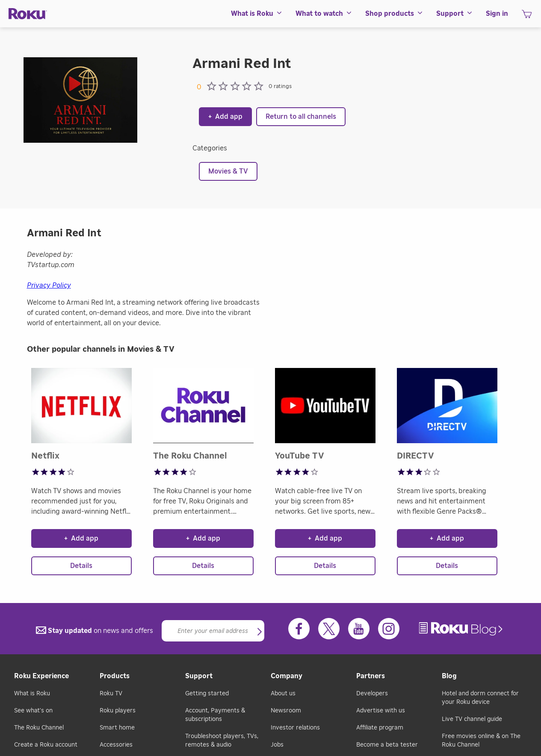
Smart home (117, 728)
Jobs (277, 745)
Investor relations (295, 728)
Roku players (118, 711)
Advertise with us (381, 711)
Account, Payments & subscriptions (215, 715)
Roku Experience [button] (41, 676)
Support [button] (455, 14)
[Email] (213, 631)
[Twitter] (329, 629)
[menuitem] (257, 14)
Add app (225, 117)
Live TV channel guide (472, 719)
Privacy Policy (49, 285)
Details (81, 566)
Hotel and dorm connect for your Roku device (480, 698)
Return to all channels (301, 117)
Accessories (116, 745)
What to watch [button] (324, 14)
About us (283, 694)
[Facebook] (299, 629)
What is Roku (32, 694)
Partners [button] (371, 676)
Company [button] (287, 676)
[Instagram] (389, 629)
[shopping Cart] (527, 17)
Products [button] (115, 676)
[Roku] (28, 14)
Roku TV (111, 694)
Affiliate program (380, 728)
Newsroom (286, 711)
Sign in (497, 14)
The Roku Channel (39, 728)
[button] (260, 632)
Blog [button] (449, 676)
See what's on (33, 711)
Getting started (207, 694)
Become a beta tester (387, 745)
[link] (462, 629)
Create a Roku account (46, 745)
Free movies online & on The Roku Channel (481, 741)
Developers (372, 694)
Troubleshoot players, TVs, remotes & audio (222, 741)
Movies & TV (228, 171)
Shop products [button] (394, 14)
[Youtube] (359, 629)
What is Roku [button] (257, 14)
